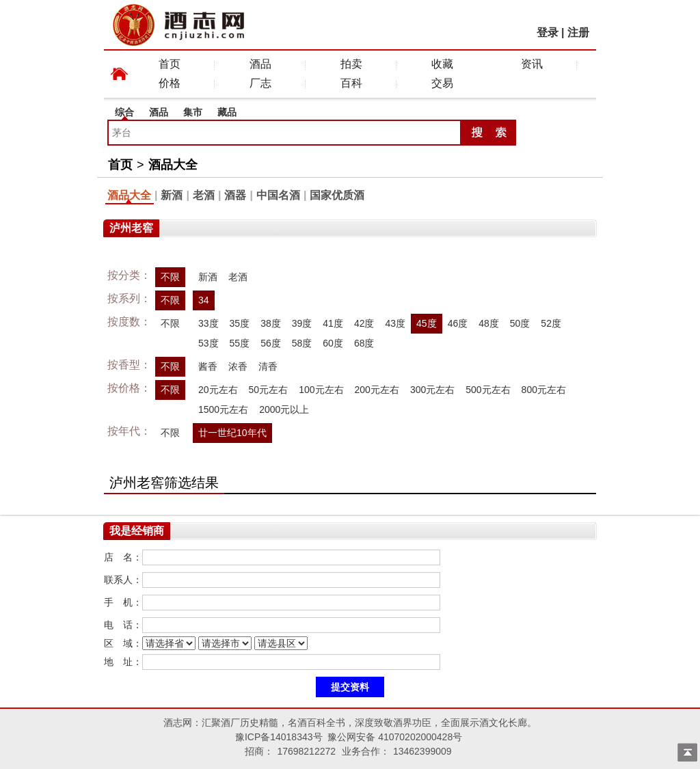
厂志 (260, 83)
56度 (271, 343)
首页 (170, 64)
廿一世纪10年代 (232, 433)
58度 (302, 343)
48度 (489, 323)
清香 (268, 366)
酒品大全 (173, 165)
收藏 (442, 64)
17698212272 (306, 751)
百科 (351, 83)
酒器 (235, 195)
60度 (333, 343)
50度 (520, 323)
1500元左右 (223, 409)
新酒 (172, 195)
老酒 (204, 195)
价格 (170, 83)
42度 (364, 323)
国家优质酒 (337, 195)
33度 (208, 323)
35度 (240, 323)
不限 (170, 277)
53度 (208, 343)
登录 (548, 32)
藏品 (227, 112)
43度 (395, 323)
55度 (240, 343)
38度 (271, 323)
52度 (551, 323)
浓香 (238, 366)
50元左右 (269, 390)
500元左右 (488, 390)
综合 (124, 112)
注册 (578, 32)
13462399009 (422, 751)
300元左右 (432, 390)
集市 (193, 112)
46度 (458, 323)
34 (204, 300)
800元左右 (544, 390)
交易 (442, 83)
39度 (302, 323)
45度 (427, 323)
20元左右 (218, 390)
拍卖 (351, 64)
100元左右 (321, 390)
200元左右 (377, 390)
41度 (333, 323)
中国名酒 (278, 195)
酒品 (260, 64)
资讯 (532, 64)
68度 (364, 343)
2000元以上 (284, 409)
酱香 (208, 366)
